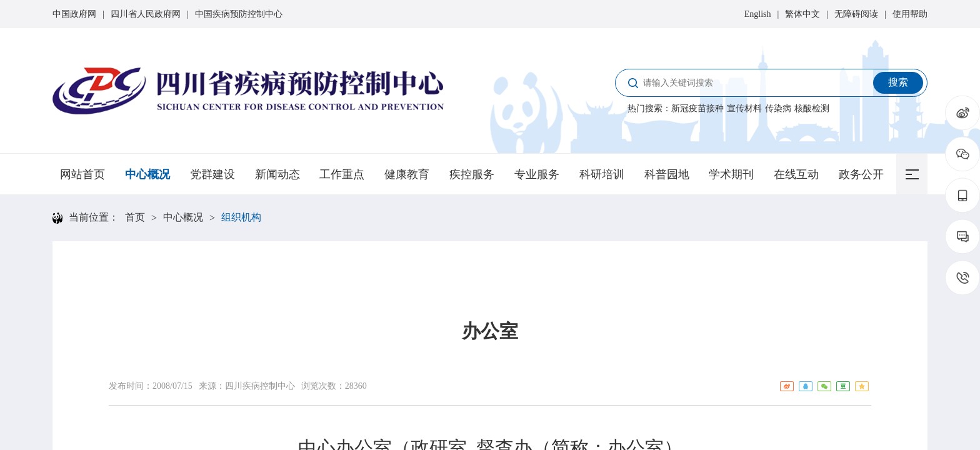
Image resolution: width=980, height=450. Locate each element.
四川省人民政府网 (146, 14)
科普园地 (667, 174)
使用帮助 (910, 14)
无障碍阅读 (856, 14)
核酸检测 (812, 108)
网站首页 (82, 174)
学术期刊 (731, 174)
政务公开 (861, 174)
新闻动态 (277, 174)
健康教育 (407, 174)
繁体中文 (802, 14)
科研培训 (602, 174)
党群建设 (212, 174)
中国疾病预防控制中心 (239, 14)
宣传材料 (744, 108)
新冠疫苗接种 (697, 108)
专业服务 (537, 174)
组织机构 (241, 217)
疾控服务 (472, 174)
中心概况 (147, 174)
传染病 (778, 108)
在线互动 (796, 174)
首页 (135, 217)
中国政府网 (74, 14)
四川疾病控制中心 (260, 386)
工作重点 (342, 174)
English (758, 14)
